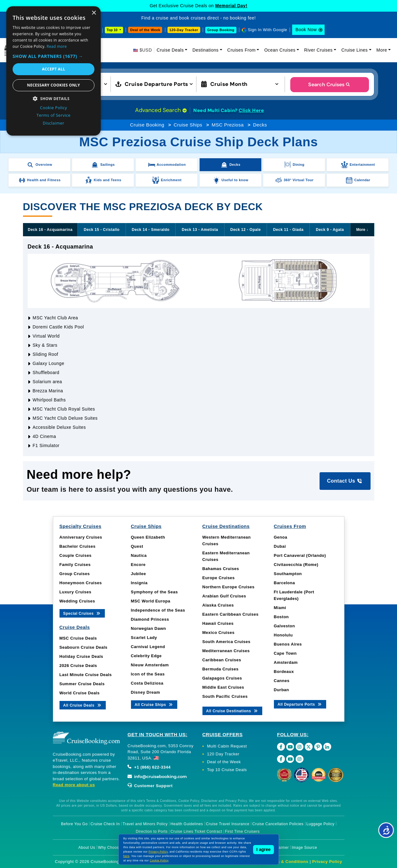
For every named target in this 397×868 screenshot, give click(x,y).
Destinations (205, 50)
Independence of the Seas (158, 610)
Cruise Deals (170, 50)
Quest (137, 546)
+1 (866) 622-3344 (149, 767)
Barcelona (284, 583)
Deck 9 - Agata (330, 230)
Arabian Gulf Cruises (224, 596)
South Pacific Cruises (225, 696)
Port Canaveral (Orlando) (300, 555)
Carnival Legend (148, 647)
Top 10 (113, 30)
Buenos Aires (288, 644)
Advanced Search (161, 110)
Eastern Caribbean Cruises (231, 614)
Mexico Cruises (218, 633)
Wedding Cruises (77, 601)
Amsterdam (286, 662)
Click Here (251, 110)
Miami (280, 608)
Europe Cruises (219, 578)
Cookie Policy (159, 860)
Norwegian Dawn (149, 628)
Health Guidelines (187, 824)
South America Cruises (227, 642)
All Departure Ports (300, 704)
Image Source (304, 848)
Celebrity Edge (146, 656)
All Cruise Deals (83, 705)
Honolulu (283, 635)
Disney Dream (146, 692)
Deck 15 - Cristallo (102, 230)
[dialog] (54, 71)
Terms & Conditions (288, 862)
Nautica (139, 555)
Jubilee (139, 574)
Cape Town (285, 653)
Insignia (139, 583)
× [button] (94, 13)
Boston (281, 617)
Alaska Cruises (218, 605)
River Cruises (318, 50)
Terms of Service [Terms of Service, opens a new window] (54, 115)
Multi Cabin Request (227, 746)
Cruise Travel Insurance (228, 824)
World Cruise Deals (80, 693)
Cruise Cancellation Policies (278, 824)
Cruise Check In (105, 824)
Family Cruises (75, 565)
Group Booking (221, 30)
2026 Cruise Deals (78, 666)
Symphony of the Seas (154, 592)
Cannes (282, 681)
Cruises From (241, 50)
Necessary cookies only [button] (54, 85)
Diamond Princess (150, 619)
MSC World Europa (151, 601)
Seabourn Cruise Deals (84, 647)
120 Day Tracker (223, 754)
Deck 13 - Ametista (200, 230)
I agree (263, 849)
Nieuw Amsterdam (150, 665)
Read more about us (74, 785)
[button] (54, 56)
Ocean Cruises (280, 50)
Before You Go (74, 824)
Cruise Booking (147, 125)
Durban (282, 690)
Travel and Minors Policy (145, 824)
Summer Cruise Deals (82, 684)
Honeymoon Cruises (81, 583)
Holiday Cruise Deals (81, 656)
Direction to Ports (152, 832)
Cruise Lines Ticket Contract (196, 832)
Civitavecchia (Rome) (296, 565)
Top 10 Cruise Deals (227, 770)
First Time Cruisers (242, 832)
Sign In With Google (267, 30)
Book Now (306, 30)
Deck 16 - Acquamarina (50, 230)
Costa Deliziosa (147, 683)
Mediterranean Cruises (226, 651)
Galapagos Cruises (222, 678)
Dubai (280, 546)
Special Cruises (82, 613)
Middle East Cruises (223, 687)
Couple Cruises (76, 555)
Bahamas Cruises (221, 569)
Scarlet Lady (144, 638)
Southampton (288, 574)
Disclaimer (279, 848)
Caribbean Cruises (222, 660)
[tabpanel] (199, 347)
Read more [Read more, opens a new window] (57, 46)
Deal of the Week (145, 30)
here (127, 856)
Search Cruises (329, 84)
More (382, 50)
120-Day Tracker (184, 30)
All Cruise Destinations (233, 711)
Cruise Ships (188, 125)
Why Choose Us (113, 848)
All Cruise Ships (154, 704)
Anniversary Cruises (81, 537)
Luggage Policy (320, 824)
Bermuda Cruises (221, 669)
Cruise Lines (354, 50)
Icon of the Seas (148, 674)
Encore (138, 565)
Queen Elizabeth (148, 537)
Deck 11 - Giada (288, 230)
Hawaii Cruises (218, 623)
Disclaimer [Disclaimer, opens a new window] (54, 123)
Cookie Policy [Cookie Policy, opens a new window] (54, 108)
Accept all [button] (54, 69)
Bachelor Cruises (78, 546)
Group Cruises (75, 574)
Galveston (284, 626)
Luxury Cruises (76, 592)
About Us (87, 848)
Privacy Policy (327, 862)
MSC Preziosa (228, 125)
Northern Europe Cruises (229, 587)
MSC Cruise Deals (78, 638)
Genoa (281, 537)
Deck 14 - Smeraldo (151, 230)
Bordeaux (284, 672)
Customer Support (150, 786)
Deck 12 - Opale (246, 230)
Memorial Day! (231, 6)
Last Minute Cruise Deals (86, 675)
